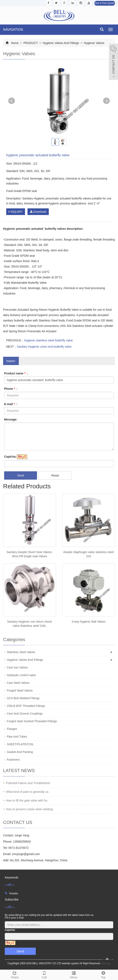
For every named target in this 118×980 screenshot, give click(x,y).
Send (21, 475)
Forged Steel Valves (20, 690)
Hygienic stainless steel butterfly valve (48, 340)
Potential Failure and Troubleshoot (28, 783)
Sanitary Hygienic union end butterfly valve (44, 347)
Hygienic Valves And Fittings (61, 43)
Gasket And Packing (20, 752)
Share (15, 974)
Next (106, 101)
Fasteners (13, 760)
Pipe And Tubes (17, 737)
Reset (55, 475)
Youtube (13, 893)
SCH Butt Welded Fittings (23, 698)
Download (38, 212)
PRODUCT (31, 43)
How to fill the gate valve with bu (27, 800)
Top (103, 974)
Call (44, 974)
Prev (12, 101)
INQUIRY (16, 212)
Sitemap (106, 963)
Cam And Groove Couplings (25, 714)
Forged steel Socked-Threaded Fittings (32, 721)
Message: (11, 419)
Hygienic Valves (94, 43)
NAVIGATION (13, 30)
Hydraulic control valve (21, 675)
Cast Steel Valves (18, 683)
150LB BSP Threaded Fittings (26, 706)
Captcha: (10, 457)
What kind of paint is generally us (27, 792)
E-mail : (11, 404)
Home (15, 43)
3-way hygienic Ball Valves (89, 622)
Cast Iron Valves (17, 667)
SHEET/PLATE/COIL (20, 744)
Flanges (12, 729)
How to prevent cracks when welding (29, 809)
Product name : (16, 373)
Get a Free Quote (105, 3)
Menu (74, 974)
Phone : (11, 389)
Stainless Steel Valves (21, 652)
